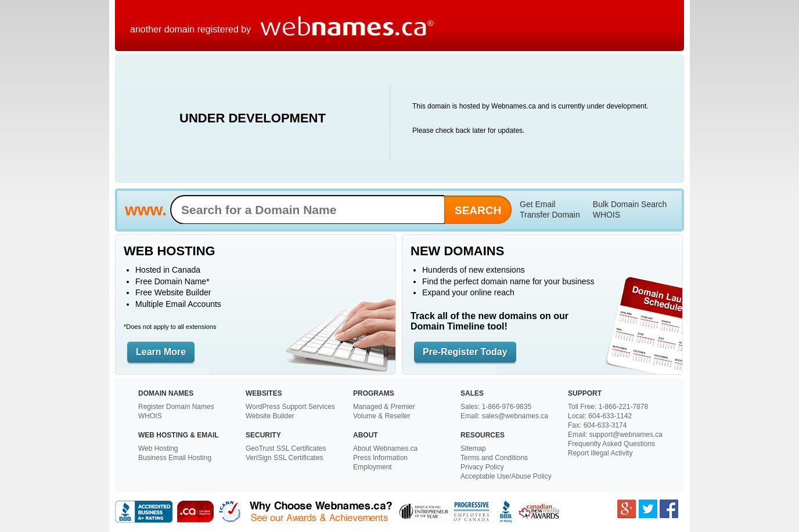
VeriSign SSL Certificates (285, 458)
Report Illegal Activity (600, 453)
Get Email (537, 204)
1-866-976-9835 (507, 407)
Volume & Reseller (382, 416)
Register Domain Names (176, 407)
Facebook (669, 509)
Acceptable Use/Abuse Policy (506, 476)
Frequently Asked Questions (611, 444)
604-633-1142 (610, 416)
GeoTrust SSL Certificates (286, 448)
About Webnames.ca (385, 448)
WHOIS (607, 215)
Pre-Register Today (465, 352)
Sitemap (473, 448)
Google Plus (627, 509)
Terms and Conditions (494, 458)
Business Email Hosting (175, 458)
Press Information (380, 458)
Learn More (161, 352)
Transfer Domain (550, 215)
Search (478, 210)
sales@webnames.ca (515, 416)
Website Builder (270, 416)
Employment (372, 467)
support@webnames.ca (626, 435)
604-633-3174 (605, 425)
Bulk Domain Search (630, 204)
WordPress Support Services (290, 407)
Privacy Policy (482, 467)
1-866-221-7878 (623, 407)
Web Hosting (158, 448)
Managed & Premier (384, 407)
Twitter (648, 509)
